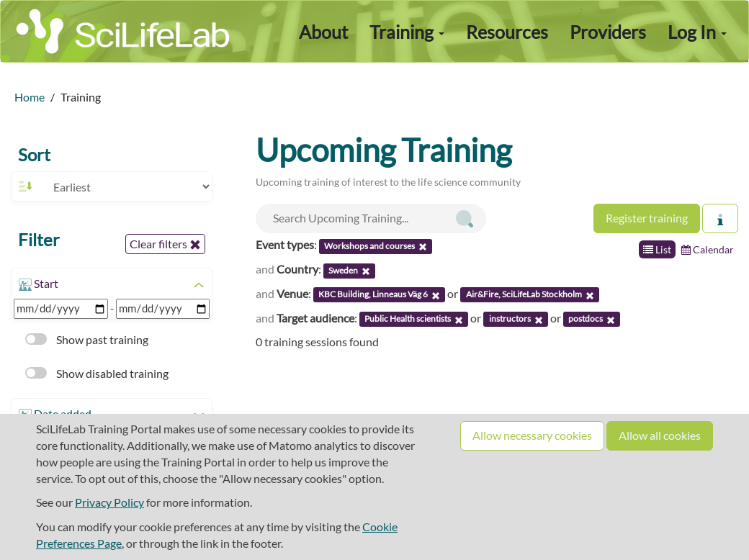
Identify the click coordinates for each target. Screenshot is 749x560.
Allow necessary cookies (532, 435)
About (323, 32)
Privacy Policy (109, 502)
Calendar (708, 249)
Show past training (87, 339)
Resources (507, 32)
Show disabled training (97, 373)
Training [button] (407, 32)
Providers (608, 32)
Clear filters (165, 244)
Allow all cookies (660, 435)
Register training (647, 218)
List (657, 249)
